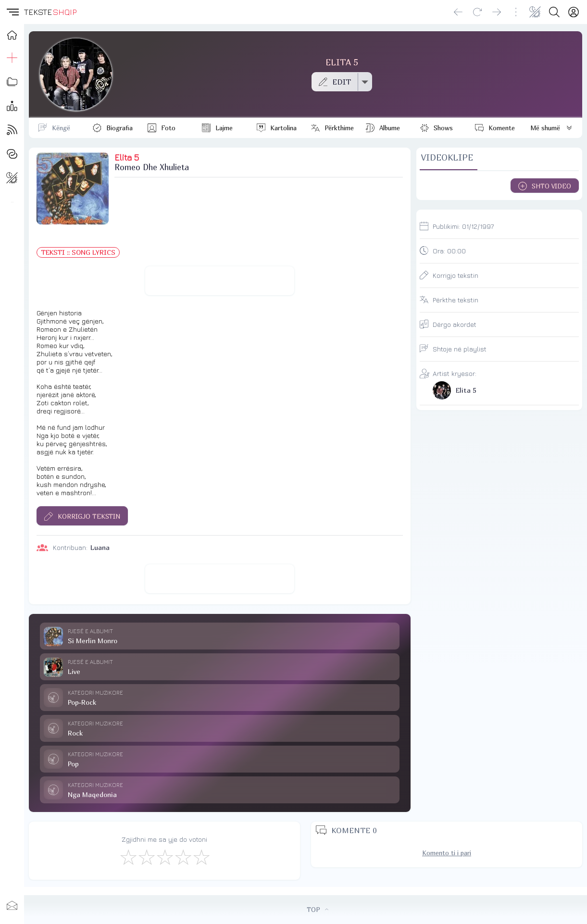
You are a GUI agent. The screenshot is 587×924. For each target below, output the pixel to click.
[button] (12, 12)
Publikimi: (463, 226)
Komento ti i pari (447, 853)
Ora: (449, 251)
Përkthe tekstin (456, 300)
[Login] (574, 12)
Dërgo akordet (455, 324)
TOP (318, 910)
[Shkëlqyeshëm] (201, 857)
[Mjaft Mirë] (183, 857)
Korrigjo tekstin (456, 275)
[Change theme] (535, 12)
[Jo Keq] (146, 857)
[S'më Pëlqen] (128, 857)
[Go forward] (497, 12)
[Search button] (554, 12)
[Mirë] (164, 857)
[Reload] (477, 12)
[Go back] (458, 12)
